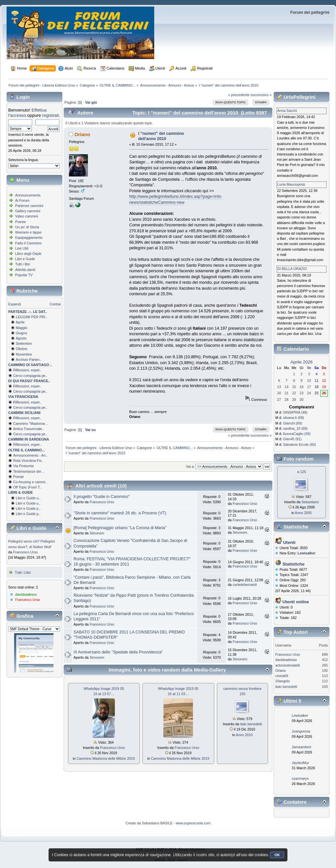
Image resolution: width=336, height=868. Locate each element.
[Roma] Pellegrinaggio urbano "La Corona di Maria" (120, 528)
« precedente (239, 95)
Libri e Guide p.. (28, 508)
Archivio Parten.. (29, 360)
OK (277, 855)
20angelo (283, 681)
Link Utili (22, 248)
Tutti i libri (22, 264)
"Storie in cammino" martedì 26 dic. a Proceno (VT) (120, 513)
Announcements (28, 195)
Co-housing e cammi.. (30, 482)
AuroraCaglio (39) (297, 434)
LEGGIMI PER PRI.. (31, 317)
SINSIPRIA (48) (295, 412)
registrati (50, 115)
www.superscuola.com (193, 823)
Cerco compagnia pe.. (30, 376)
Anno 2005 (304, 513)
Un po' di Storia (27, 227)
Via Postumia (23, 466)
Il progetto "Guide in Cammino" (102, 497)
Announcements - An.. (30, 455)
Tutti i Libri (23, 572)
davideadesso (26, 594)
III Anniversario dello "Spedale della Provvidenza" (118, 652)
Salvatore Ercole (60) (300, 444)
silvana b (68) (294, 418)
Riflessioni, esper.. (27, 370)
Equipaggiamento (29, 238)
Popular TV (24, 275)
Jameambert (301, 747)
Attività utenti (25, 270)
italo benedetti (251, 724)
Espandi (15, 304)
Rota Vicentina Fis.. (28, 461)
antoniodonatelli (288, 665)
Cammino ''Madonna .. (31, 424)
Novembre (24, 354)
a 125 (302, 472)
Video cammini (27, 216)
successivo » (261, 95)
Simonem (97, 533)
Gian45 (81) (292, 439)
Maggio (21, 328)
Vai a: (190, 466)
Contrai (55, 304)
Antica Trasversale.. (29, 429)
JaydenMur (300, 763)
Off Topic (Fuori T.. (27, 487)
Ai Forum (22, 200)
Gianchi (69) (293, 423)
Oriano (82, 134)
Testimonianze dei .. (29, 471)
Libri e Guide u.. (28, 498)
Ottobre (22, 349)
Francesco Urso (25, 552)
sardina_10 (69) (295, 428)
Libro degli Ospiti (28, 254)
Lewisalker (300, 715)
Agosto (21, 338)
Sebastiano (310, 502)
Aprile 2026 (301, 362)
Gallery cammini (28, 211)
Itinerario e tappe (28, 232)
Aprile (20, 322)
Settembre (24, 343)
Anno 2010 (244, 735)
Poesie (21, 222)
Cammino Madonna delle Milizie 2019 (106, 758)
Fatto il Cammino (28, 243)
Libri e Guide (25, 259)
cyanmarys (300, 778)
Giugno (21, 333)
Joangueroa (301, 731)
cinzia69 (282, 676)
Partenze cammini (29, 206)
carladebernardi (245, 585)
